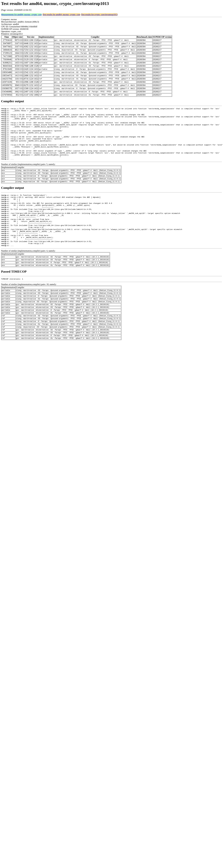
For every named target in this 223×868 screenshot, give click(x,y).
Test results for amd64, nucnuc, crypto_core (61, 15)
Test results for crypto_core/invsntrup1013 (99, 15)
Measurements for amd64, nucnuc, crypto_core (21, 15)
